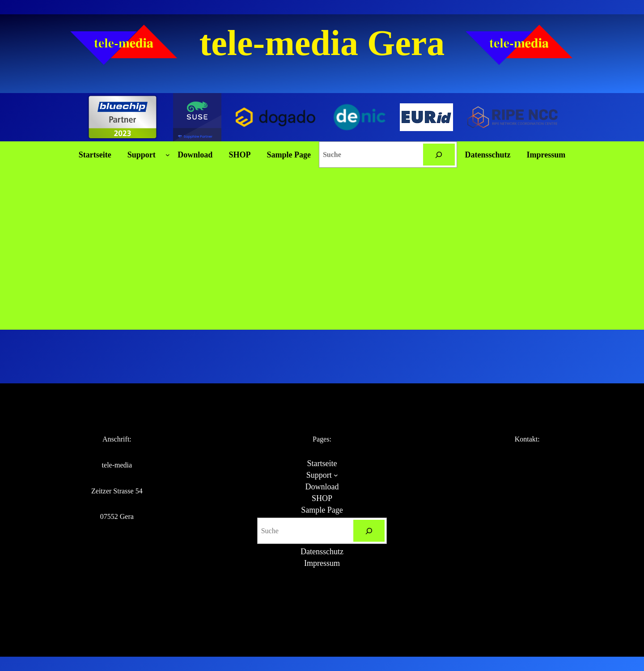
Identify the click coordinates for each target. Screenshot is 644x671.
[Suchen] (439, 155)
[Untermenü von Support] (168, 155)
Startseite (95, 155)
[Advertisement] (322, 263)
